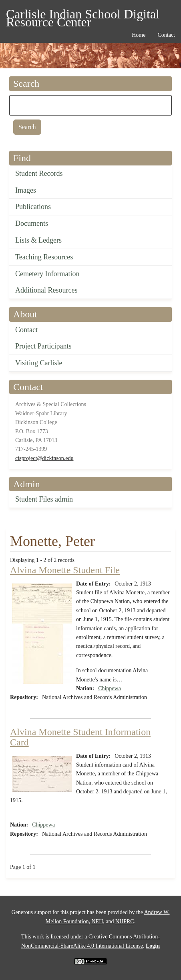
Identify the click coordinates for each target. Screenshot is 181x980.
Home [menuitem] (139, 35)
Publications (33, 207)
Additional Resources (46, 290)
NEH (98, 921)
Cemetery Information (47, 274)
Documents (32, 223)
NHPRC (125, 921)
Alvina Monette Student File (65, 570)
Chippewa (110, 688)
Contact (26, 330)
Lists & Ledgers (38, 240)
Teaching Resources (44, 257)
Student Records (39, 173)
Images (26, 190)
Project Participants (43, 346)
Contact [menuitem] (166, 35)
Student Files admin (44, 499)
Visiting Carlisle (39, 363)
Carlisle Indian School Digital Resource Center (83, 15)
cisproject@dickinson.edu (44, 458)
